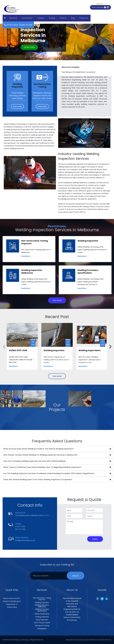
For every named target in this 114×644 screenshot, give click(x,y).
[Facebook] (98, 599)
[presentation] (76, 539)
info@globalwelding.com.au (25, 540)
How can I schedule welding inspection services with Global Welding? (34, 461)
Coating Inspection (42, 617)
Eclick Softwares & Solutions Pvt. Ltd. (99, 640)
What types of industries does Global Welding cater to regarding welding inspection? (42, 467)
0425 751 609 (27, 25)
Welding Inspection (42, 602)
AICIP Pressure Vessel (42, 623)
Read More (17, 107)
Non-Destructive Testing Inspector (42, 599)
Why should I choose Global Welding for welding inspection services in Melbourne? (40, 455)
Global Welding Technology (18, 640)
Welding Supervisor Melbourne (42, 606)
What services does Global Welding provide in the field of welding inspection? (39, 449)
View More (57, 300)
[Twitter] (102, 599)
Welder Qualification (42, 614)
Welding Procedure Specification (42, 610)
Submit (95, 539)
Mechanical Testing (42, 626)
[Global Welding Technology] (12, 9)
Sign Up (75, 576)
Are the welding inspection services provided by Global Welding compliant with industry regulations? (49, 473)
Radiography (42, 628)
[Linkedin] (107, 599)
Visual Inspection (42, 620)
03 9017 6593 (12, 25)
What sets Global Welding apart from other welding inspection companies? (38, 480)
